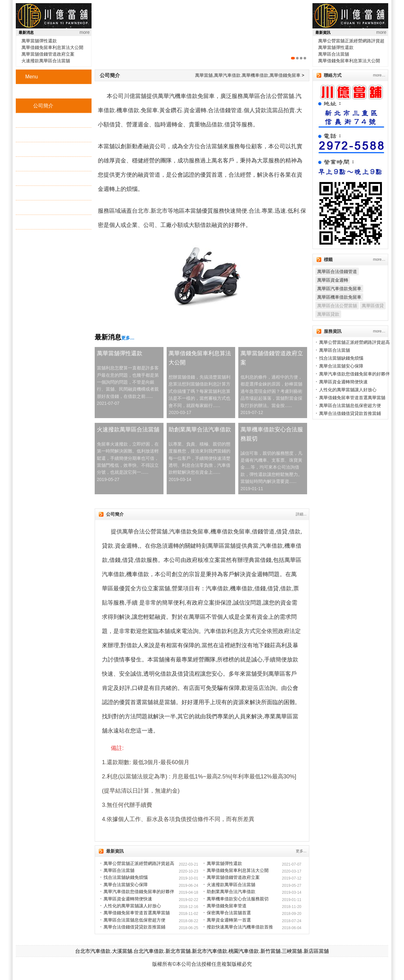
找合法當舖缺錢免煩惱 (126, 877)
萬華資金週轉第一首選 (229, 920)
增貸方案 (43, 178)
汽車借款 (43, 120)
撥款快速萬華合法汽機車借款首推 (240, 927)
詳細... (301, 514)
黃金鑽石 (43, 149)
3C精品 (41, 164)
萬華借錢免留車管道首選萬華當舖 (137, 913)
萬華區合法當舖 (334, 54)
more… (379, 75)
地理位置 (43, 193)
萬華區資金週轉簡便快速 (128, 899)
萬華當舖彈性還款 (39, 41)
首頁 (38, 91)
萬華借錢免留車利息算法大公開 (52, 47)
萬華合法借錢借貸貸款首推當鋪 (134, 927)
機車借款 (43, 135)
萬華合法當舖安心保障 (126, 885)
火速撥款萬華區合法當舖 (46, 61)
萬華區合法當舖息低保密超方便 (134, 920)
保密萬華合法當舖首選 (229, 913)
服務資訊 (43, 222)
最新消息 (43, 207)
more (85, 32)
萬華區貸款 (328, 314)
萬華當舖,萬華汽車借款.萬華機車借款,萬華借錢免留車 (248, 75)
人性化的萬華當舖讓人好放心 (132, 906)
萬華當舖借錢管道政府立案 (48, 54)
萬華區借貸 (373, 306)
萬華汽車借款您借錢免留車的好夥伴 (139, 892)
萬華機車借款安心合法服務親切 (272, 434)
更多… (128, 338)
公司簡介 (43, 106)
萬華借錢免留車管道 (227, 906)
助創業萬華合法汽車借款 (200, 429)
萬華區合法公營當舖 (337, 306)
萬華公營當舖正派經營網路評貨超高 (139, 863)
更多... (301, 851)
